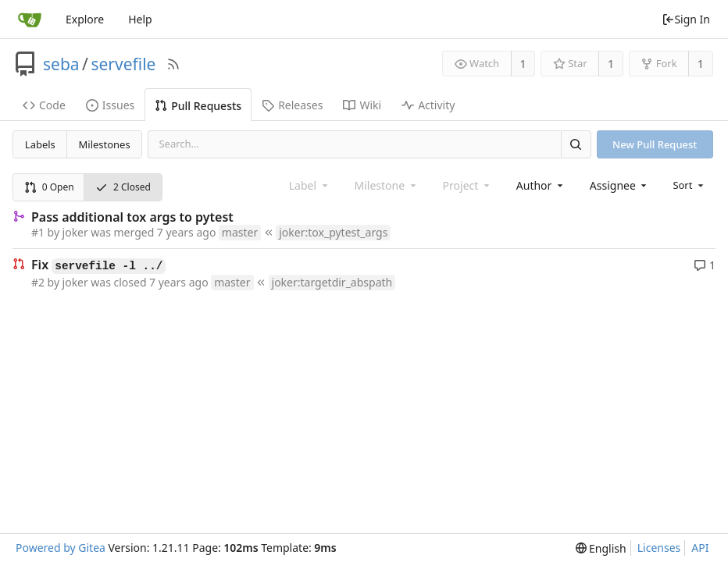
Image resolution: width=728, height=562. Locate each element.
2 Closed (123, 187)
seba (61, 64)
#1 (38, 232)
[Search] (576, 144)
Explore (85, 19)
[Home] (30, 20)
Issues (110, 105)
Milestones (105, 144)
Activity (428, 105)
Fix (98, 265)
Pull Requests (198, 106)
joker (75, 232)
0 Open (49, 187)
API (700, 548)
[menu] (689, 185)
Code (44, 105)
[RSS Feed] (173, 64)
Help (140, 19)
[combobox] (541, 185)
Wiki (362, 105)
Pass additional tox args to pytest (132, 217)
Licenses (659, 548)
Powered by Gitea (61, 548)
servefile (123, 64)
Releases (292, 105)
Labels (40, 144)
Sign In (686, 19)
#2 (38, 282)
